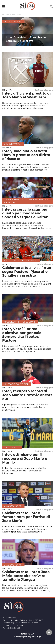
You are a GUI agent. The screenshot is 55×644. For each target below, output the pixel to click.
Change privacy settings (28, 637)
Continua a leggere (44, 90)
